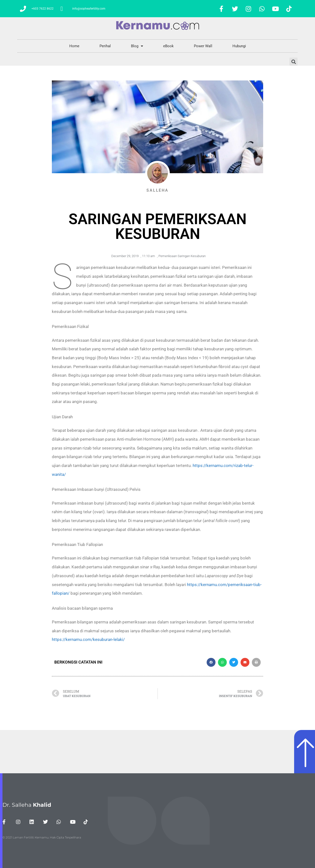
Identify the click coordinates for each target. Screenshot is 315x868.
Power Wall (203, 46)
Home (74, 46)
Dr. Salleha (27, 805)
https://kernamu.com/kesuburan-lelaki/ (88, 639)
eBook (168, 46)
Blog (137, 46)
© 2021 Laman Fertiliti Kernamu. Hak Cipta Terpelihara (42, 837)
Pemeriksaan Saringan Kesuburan (182, 256)
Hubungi (239, 46)
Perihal (105, 46)
